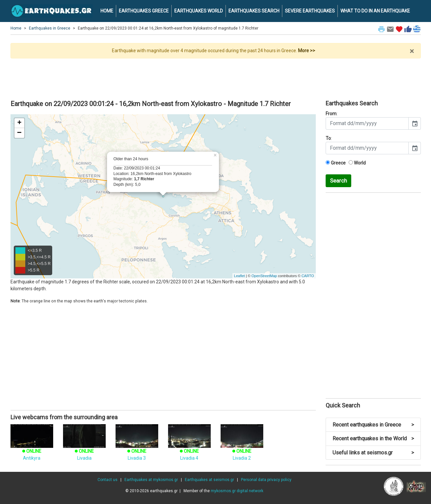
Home (16, 28)
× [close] (412, 51)
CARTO (308, 276)
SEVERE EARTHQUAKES (310, 11)
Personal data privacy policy (266, 480)
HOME (107, 11)
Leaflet (239, 276)
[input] (367, 123)
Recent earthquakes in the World (373, 438)
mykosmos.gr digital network (237, 491)
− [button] (19, 133)
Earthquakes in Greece (50, 28)
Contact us (108, 480)
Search (338, 181)
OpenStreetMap (264, 276)
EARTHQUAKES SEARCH (254, 11)
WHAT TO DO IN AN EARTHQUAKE (375, 11)
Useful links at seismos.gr (373, 453)
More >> (307, 51)
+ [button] (19, 123)
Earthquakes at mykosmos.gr (151, 480)
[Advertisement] (216, 77)
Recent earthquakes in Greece (373, 425)
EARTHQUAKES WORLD (199, 11)
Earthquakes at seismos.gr (209, 480)
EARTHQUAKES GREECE (144, 11)
